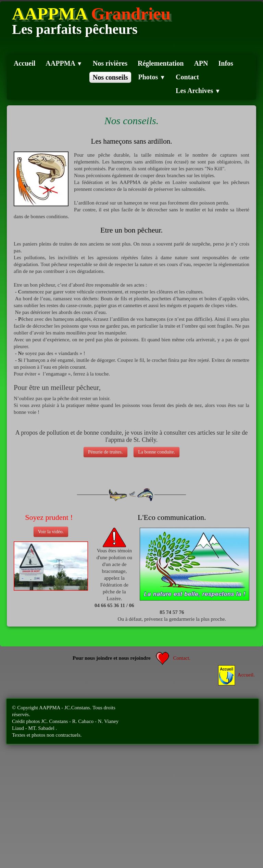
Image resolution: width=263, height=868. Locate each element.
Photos (152, 77)
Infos (226, 63)
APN (201, 63)
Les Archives (198, 91)
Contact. (173, 658)
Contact (187, 77)
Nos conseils (110, 77)
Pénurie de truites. (105, 452)
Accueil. (236, 675)
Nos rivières (110, 63)
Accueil (24, 63)
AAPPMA (64, 63)
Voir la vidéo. (51, 532)
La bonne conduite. (156, 452)
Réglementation (161, 63)
